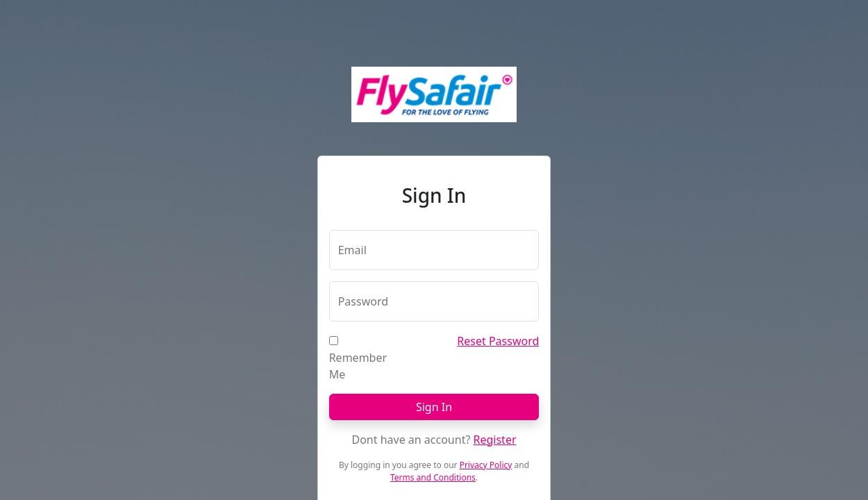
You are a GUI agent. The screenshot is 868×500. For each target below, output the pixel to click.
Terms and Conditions (433, 477)
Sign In (434, 407)
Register (495, 440)
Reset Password (498, 341)
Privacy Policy (486, 465)
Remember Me (358, 366)
